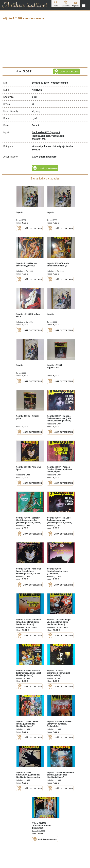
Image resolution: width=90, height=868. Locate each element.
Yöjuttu (36, 150)
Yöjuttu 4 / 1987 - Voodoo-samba (50, 83)
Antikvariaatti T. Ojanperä (46, 132)
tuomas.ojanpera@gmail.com (48, 136)
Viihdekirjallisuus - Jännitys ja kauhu (52, 146)
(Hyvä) (39, 90)
